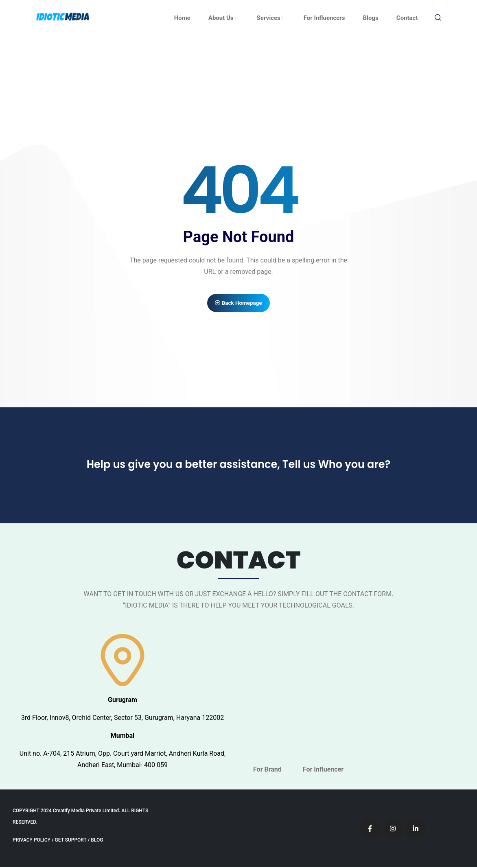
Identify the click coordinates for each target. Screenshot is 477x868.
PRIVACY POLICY (32, 841)
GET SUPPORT (71, 841)
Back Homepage (239, 303)
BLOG (97, 841)
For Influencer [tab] (323, 771)
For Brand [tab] (267, 771)
